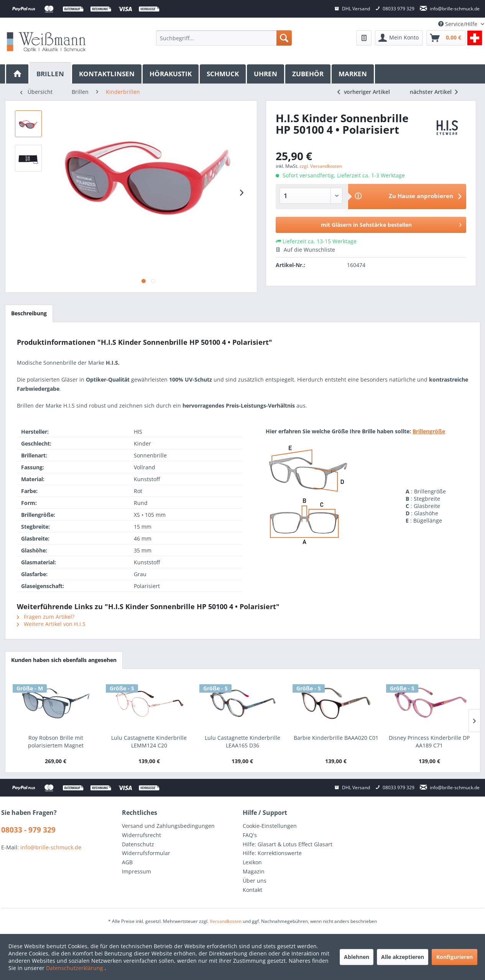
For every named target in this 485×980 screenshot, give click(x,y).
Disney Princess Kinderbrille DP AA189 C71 (429, 742)
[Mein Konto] (399, 38)
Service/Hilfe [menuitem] (459, 24)
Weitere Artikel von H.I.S (51, 624)
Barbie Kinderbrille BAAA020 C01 (336, 738)
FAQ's (250, 835)
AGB (127, 862)
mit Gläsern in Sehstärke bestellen (391, 224)
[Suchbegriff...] (224, 38)
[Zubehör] (308, 74)
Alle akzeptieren (403, 957)
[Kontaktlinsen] (107, 74)
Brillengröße (429, 431)
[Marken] (353, 74)
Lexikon (252, 862)
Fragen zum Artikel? (46, 617)
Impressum (136, 871)
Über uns (255, 881)
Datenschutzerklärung (75, 968)
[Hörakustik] (171, 74)
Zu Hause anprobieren (421, 196)
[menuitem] (224, 38)
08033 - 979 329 (28, 830)
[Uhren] (266, 74)
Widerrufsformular (146, 853)
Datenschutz (138, 844)
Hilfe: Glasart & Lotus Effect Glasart (288, 844)
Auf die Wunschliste (305, 250)
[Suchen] (284, 38)
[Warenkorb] (446, 38)
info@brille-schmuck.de (51, 847)
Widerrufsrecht (141, 835)
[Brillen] (51, 73)
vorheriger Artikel (364, 92)
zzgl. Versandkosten (321, 166)
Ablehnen (357, 957)
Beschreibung (29, 313)
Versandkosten (226, 921)
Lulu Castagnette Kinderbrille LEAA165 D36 (242, 742)
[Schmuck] (223, 74)
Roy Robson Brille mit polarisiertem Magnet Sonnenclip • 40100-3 (56, 742)
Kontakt (252, 890)
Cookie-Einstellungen (270, 826)
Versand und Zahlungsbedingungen (168, 826)
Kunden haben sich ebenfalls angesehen (64, 660)
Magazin (254, 871)
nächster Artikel (434, 92)
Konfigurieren (455, 957)
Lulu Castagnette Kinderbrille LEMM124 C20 (149, 742)
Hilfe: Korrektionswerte (272, 853)
